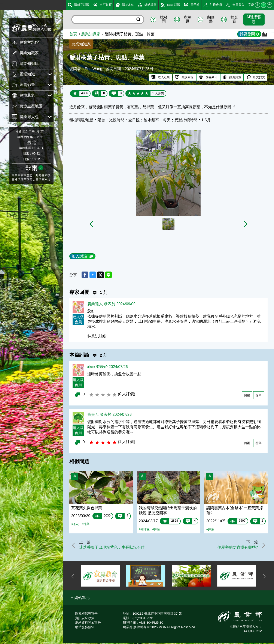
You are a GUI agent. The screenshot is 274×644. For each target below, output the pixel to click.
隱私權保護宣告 (86, 615)
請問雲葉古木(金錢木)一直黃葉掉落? (235, 512)
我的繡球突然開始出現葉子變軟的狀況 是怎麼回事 (168, 512)
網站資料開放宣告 (88, 624)
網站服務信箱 (85, 628)
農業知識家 (91, 34)
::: (2, 4)
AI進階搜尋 (254, 20)
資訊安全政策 (85, 619)
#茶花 (75, 525)
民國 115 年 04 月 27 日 (31, 131)
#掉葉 (86, 525)
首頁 (73, 34)
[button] (80, 599)
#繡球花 (144, 530)
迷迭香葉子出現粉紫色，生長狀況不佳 (113, 548)
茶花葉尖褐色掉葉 (87, 509)
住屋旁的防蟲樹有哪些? (236, 548)
